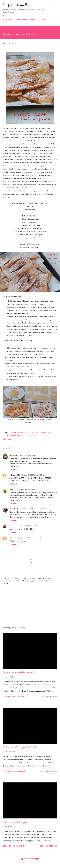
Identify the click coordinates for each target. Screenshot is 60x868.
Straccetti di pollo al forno (16, 822)
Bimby (15, 432)
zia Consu (13, 455)
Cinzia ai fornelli (15, 5)
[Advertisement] (30, 604)
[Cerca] (51, 4)
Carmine (13, 526)
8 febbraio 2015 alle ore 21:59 (34, 509)
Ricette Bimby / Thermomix (27, 19)
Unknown (13, 538)
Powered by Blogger (30, 859)
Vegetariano (29, 436)
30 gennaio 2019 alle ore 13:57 (29, 538)
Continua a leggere (48, 696)
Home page (7, 19)
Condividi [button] (7, 439)
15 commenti (19, 846)
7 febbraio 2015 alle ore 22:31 (26, 489)
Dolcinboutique (15, 509)
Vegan (20, 436)
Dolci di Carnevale (42, 432)
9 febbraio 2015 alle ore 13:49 (28, 526)
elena (12, 489)
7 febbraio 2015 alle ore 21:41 (33, 475)
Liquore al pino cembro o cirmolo (19, 672)
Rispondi (14, 470)
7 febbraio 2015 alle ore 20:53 (29, 455)
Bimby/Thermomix (26, 432)
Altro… (46, 19)
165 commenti (19, 771)
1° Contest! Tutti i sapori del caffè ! (20, 747)
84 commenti (19, 696)
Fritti (14, 436)
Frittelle (7, 436)
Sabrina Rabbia (15, 475)
